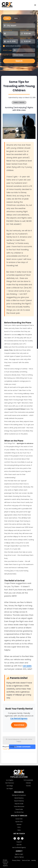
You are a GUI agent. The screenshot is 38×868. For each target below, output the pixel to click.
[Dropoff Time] (29, 41)
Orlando (28, 783)
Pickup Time (24, 30)
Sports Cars (19, 822)
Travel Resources (19, 806)
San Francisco (10, 783)
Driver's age (7, 50)
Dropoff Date (8, 38)
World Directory (19, 798)
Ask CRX (19, 845)
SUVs (19, 827)
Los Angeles (10, 780)
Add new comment (22, 747)
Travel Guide (19, 809)
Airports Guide (19, 804)
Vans (16, 18)
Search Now (19, 725)
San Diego (10, 786)
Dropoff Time (25, 38)
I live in (6, 55)
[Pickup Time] (29, 34)
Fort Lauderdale (28, 780)
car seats (27, 666)
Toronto (28, 786)
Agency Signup (19, 857)
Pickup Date (7, 30)
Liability (34, 860)
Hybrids (19, 824)
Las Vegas (10, 789)
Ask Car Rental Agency (19, 847)
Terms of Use (26, 860)
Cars (7, 18)
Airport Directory (19, 801)
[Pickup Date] (12, 34)
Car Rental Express (19, 718)
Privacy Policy (16, 860)
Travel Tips (6, 749)
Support (19, 842)
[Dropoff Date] (12, 41)
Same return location (13, 46)
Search (19, 61)
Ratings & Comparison (19, 795)
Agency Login (19, 854)
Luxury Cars (19, 819)
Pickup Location (9, 22)
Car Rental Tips (19, 812)
